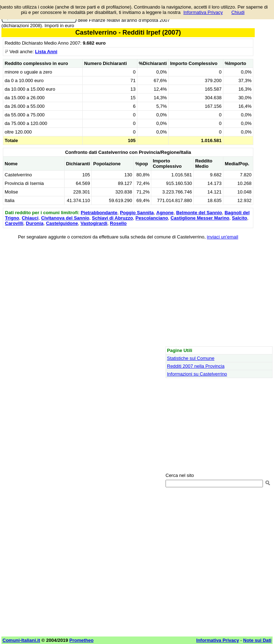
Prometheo (81, 640)
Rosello (118, 223)
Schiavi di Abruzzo (112, 218)
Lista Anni (46, 52)
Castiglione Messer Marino (200, 218)
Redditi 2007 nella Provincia (196, 366)
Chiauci (30, 218)
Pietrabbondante (99, 213)
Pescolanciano (152, 218)
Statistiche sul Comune (191, 358)
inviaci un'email (223, 237)
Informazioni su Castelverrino (197, 374)
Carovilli (14, 223)
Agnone (165, 213)
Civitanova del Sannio (65, 218)
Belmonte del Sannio (199, 213)
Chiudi (238, 12)
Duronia (35, 223)
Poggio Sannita (137, 213)
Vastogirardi (94, 223)
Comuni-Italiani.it (21, 640)
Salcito (240, 218)
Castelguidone (62, 223)
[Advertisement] (128, 294)
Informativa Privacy (203, 12)
